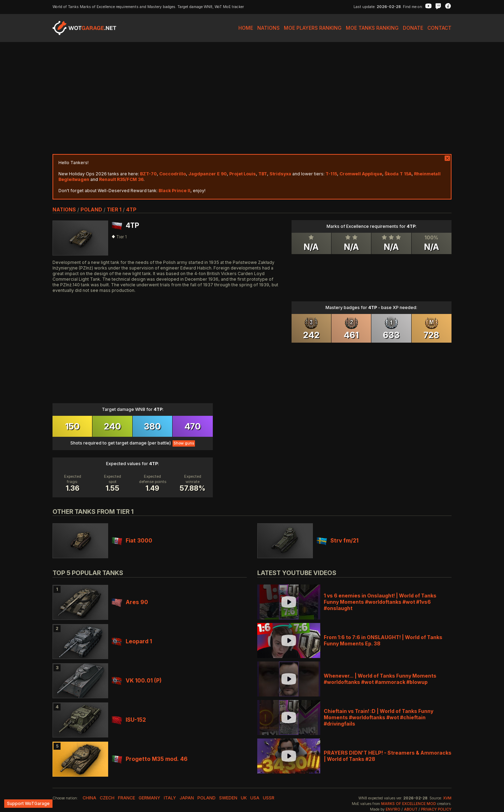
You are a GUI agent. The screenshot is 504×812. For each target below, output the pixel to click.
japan (187, 798)
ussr (269, 798)
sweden (228, 798)
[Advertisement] (252, 98)
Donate (413, 28)
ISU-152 (129, 720)
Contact (439, 28)
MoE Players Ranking (313, 28)
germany (149, 798)
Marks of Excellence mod (409, 804)
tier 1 (114, 209)
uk (244, 798)
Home (246, 28)
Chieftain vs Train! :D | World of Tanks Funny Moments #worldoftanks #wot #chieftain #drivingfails (379, 717)
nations (64, 209)
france (127, 798)
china (89, 798)
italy (170, 798)
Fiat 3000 (132, 541)
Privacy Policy (436, 809)
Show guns (184, 443)
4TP (131, 209)
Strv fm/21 (337, 541)
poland (91, 209)
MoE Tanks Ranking (372, 28)
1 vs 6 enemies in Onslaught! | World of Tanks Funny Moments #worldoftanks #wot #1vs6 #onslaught (380, 602)
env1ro (393, 809)
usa (255, 798)
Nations (268, 28)
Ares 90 (130, 602)
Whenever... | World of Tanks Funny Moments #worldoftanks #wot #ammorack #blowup (380, 679)
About (411, 809)
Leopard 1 (132, 641)
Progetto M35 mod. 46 (150, 759)
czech (107, 798)
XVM (447, 798)
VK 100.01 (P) (137, 681)
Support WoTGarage (28, 803)
